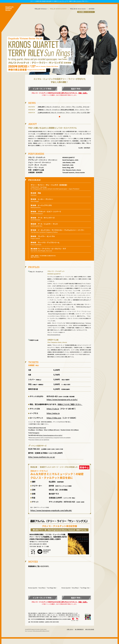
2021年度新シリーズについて (86, 12)
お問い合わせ (70, 629)
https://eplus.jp (53, 415)
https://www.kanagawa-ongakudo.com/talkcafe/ (51, 512)
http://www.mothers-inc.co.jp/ (42, 458)
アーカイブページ (62, 1)
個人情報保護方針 (79, 629)
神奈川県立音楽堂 (90, 629)
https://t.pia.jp (53, 410)
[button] (60, 120)
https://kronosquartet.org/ (54, 336)
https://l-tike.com (54, 419)
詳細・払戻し (83, 95)
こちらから (79, 1)
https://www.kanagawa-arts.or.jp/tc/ (62, 401)
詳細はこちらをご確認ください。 (70, 406)
